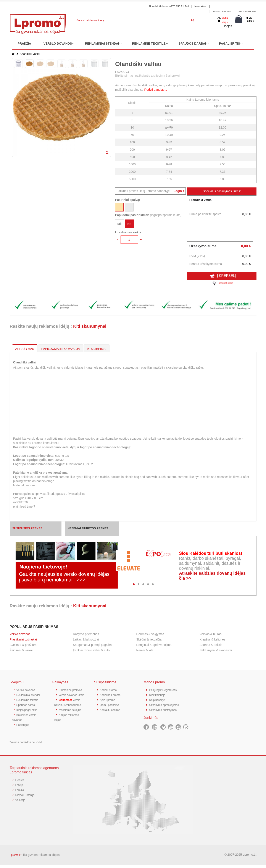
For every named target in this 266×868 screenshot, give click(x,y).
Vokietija (21, 802)
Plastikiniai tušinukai (23, 639)
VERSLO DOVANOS (58, 44)
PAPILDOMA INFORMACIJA (61, 349)
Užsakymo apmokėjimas (166, 704)
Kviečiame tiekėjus (72, 723)
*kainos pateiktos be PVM (26, 745)
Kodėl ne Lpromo (112, 695)
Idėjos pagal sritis (28, 714)
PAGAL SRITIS (230, 44)
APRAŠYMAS (25, 349)
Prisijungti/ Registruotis (165, 690)
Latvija (20, 788)
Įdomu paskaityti (111, 704)
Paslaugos (24, 728)
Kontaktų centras (111, 709)
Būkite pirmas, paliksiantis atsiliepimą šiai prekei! (148, 76)
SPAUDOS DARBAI (192, 44)
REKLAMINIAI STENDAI (102, 44)
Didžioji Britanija (26, 797)
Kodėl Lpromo (110, 690)
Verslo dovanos (20, 634)
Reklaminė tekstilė (29, 704)
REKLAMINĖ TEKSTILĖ (149, 44)
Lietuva (20, 783)
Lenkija (20, 792)
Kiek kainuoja (158, 695)
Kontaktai (201, 6)
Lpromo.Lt (16, 858)
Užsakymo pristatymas (165, 709)
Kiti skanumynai (90, 326)
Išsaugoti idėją (222, 283)
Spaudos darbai (27, 709)
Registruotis (247, 11)
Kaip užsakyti (158, 699)
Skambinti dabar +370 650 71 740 (169, 6)
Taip (120, 225)
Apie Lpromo (109, 699)
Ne (129, 225)
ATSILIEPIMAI (97, 349)
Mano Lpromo (222, 11)
